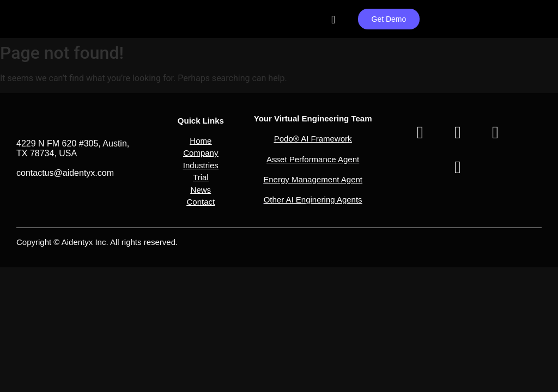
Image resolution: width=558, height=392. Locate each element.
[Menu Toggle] (333, 20)
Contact (201, 202)
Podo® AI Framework (313, 139)
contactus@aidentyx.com (65, 173)
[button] (201, 147)
